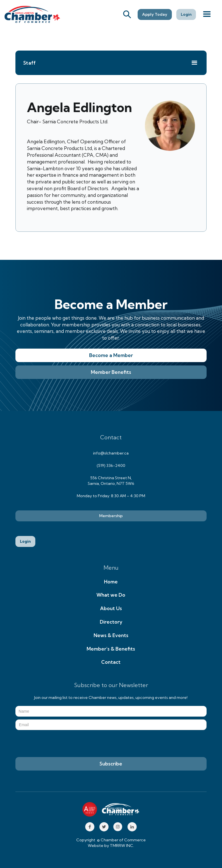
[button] (207, 14)
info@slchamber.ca (111, 453)
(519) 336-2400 (111, 465)
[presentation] (58, 744)
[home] (32, 14)
